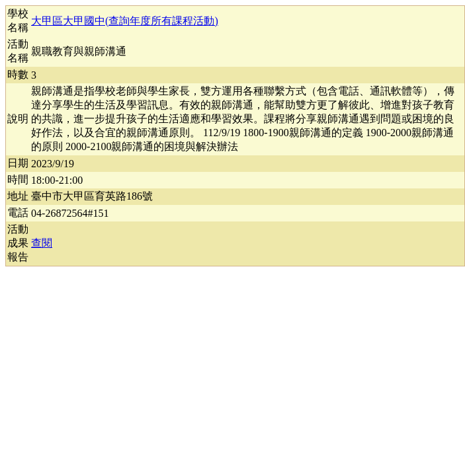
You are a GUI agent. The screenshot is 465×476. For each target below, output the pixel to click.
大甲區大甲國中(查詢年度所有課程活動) (125, 21)
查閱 (42, 243)
